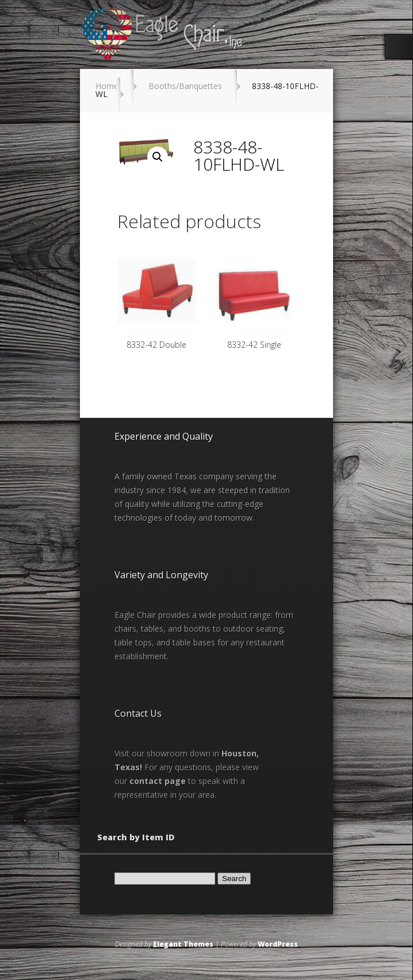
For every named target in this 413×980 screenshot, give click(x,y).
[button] (158, 157)
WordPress (278, 944)
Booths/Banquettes (185, 86)
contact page (158, 781)
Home (107, 86)
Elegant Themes (183, 944)
